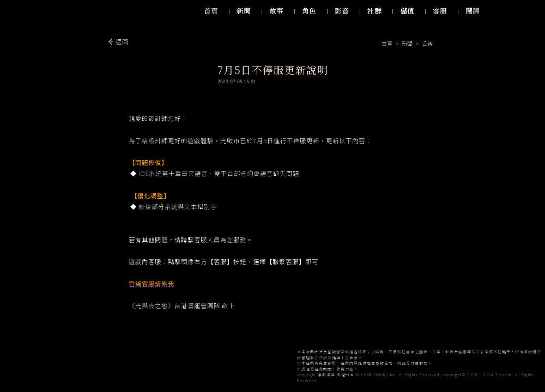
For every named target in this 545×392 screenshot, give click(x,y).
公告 (427, 43)
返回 (122, 41)
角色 (309, 11)
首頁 (211, 11)
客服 (440, 11)
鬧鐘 (473, 11)
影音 (342, 11)
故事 (276, 11)
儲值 (407, 11)
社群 (374, 11)
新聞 (244, 11)
